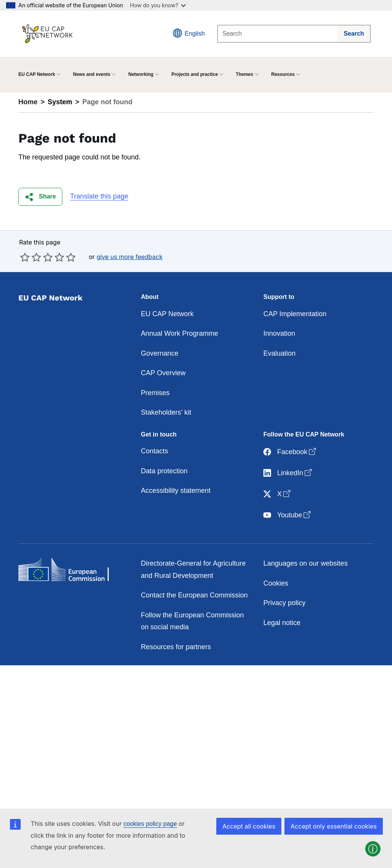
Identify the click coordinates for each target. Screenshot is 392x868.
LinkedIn (288, 473)
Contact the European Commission (194, 595)
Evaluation (279, 353)
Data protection (164, 471)
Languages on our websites (305, 563)
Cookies (276, 583)
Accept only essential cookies (334, 826)
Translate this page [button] (99, 196)
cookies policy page (150, 824)
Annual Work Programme (180, 333)
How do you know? (158, 5)
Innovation (279, 333)
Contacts (154, 451)
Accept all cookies (249, 826)
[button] (40, 197)
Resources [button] (283, 74)
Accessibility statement (176, 491)
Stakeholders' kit (166, 412)
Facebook (290, 452)
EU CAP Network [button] (37, 74)
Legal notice (282, 623)
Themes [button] (244, 74)
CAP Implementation (295, 314)
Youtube (288, 515)
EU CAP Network (167, 314)
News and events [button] (92, 74)
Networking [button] (141, 74)
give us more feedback (130, 257)
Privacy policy (284, 603)
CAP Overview (163, 373)
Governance (160, 353)
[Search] (278, 34)
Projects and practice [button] (195, 74)
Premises (155, 393)
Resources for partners (176, 647)
